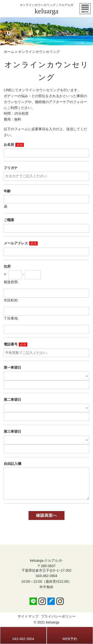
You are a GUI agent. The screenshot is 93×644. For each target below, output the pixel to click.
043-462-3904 (46, 576)
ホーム (9, 52)
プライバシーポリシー (58, 616)
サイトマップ (28, 616)
